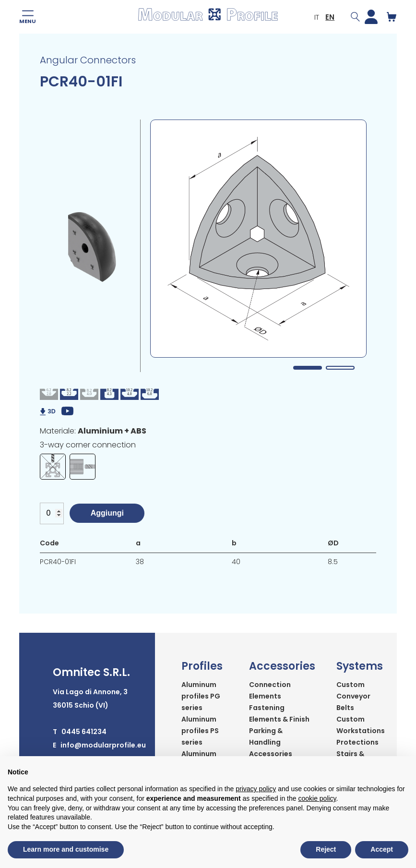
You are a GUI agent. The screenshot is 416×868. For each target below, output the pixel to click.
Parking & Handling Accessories (271, 742)
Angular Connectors (88, 60)
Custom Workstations (361, 725)
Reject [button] (326, 849)
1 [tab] (308, 368)
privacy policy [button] (256, 789)
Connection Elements (270, 690)
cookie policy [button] (317, 798)
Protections (357, 742)
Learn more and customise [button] (66, 849)
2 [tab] (340, 368)
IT (316, 17)
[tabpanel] (258, 239)
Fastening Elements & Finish (279, 713)
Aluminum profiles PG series (201, 696)
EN (329, 17)
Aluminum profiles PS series (200, 731)
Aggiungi (107, 513)
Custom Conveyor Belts (353, 696)
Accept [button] (382, 849)
